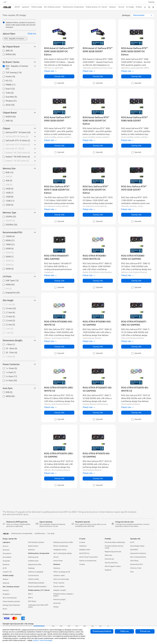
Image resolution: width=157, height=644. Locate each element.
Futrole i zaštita (59, 587)
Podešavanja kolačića (102, 631)
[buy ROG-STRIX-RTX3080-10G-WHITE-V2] (59, 323)
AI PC (5, 568)
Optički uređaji (33, 579)
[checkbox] (18, 137)
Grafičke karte (33, 561)
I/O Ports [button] (19, 276)
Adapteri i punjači (60, 590)
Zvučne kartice (33, 576)
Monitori (6, 590)
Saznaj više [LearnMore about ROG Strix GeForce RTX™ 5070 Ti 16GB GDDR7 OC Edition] (59, 215)
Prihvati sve (145, 631)
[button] (151, 2)
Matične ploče (33, 557)
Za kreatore (7, 553)
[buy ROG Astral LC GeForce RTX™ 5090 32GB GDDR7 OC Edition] (59, 52)
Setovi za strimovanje (61, 579)
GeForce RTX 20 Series (17, 137)
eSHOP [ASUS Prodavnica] (17, 7)
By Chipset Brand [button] (19, 47)
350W (10, 265)
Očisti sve (32, 34)
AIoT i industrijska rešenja (62, 553)
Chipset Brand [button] (19, 113)
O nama (82, 542)
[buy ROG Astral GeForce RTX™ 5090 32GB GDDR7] (59, 119)
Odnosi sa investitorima (88, 561)
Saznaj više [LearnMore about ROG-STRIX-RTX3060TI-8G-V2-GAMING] (98, 413)
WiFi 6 (30, 598)
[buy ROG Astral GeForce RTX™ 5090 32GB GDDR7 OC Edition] (136, 52)
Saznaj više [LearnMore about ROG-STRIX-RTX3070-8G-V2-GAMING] (98, 478)
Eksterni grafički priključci (37, 587)
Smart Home (58, 561)
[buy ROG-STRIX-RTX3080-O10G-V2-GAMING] (136, 257)
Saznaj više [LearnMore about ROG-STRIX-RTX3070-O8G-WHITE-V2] (59, 413)
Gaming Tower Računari (11, 605)
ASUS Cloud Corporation (88, 557)
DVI (9, 289)
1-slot (10, 333)
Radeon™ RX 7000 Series (18, 153)
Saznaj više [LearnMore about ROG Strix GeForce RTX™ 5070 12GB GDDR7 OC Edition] (98, 215)
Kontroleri (57, 603)
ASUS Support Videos (113, 566)
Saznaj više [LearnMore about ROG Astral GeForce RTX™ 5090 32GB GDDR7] (59, 146)
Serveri (56, 557)
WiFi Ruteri (32, 601)
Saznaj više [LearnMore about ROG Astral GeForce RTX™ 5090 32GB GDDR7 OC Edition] (136, 76)
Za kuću (6, 546)
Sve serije (51, 534)
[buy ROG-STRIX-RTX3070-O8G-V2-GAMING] (59, 455)
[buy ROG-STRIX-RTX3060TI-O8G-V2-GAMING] (136, 323)
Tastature (57, 568)
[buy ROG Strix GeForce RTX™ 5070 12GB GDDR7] (136, 188)
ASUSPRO (134, 550)
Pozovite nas (109, 559)
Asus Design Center (137, 546)
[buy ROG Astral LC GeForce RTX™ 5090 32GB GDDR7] (98, 50)
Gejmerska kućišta (35, 565)
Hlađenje (31, 568)
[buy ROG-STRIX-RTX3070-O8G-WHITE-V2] (59, 389)
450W (10, 261)
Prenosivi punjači (59, 600)
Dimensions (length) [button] (19, 340)
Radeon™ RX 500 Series (17, 161)
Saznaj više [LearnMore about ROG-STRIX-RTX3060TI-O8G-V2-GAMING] (136, 347)
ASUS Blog (134, 561)
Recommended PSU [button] (19, 232)
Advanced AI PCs (137, 564)
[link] (7, 7)
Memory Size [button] (19, 168)
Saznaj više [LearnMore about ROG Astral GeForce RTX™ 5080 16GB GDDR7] (136, 146)
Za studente (7, 557)
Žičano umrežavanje (61, 546)
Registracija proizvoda (113, 552)
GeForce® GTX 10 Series (18, 145)
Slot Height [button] (19, 300)
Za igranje (6, 561)
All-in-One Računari (10, 598)
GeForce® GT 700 (15, 149)
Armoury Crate (136, 568)
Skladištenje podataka (36, 583)
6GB (9, 177)
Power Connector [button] (19, 364)
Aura (132, 572)
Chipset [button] (19, 128)
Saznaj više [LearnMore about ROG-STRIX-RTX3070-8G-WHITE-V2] (136, 413)
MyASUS (108, 570)
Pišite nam (108, 555)
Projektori (6, 594)
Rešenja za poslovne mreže (63, 542)
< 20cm (10, 357)
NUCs (5, 609)
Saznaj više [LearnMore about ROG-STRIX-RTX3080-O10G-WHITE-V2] (98, 281)
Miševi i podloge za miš (62, 572)
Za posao (6, 550)
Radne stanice (33, 546)
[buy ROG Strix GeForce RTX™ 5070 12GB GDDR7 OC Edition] (98, 190)
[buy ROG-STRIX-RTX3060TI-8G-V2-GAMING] (98, 389)
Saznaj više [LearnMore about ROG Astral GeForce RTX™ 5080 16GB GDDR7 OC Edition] (98, 146)
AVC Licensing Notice (138, 557)
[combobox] (143, 15)
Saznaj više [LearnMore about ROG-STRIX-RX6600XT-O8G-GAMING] (59, 281)
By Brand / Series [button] (19, 62)
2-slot (10, 329)
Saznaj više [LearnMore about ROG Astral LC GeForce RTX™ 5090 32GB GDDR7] (98, 76)
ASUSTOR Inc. (85, 553)
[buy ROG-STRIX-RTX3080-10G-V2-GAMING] (98, 323)
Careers (82, 564)
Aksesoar (6, 565)
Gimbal (56, 607)
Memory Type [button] (19, 213)
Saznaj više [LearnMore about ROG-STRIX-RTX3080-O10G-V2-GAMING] (136, 281)
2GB (9, 185)
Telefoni (5, 579)
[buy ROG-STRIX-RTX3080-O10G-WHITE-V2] (98, 257)
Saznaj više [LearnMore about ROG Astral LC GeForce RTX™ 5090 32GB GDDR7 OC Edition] (59, 76)
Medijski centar (85, 550)
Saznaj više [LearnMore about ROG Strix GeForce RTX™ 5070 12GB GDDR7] (136, 215)
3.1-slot (10, 304)
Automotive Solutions (138, 553)
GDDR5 (10, 221)
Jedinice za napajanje (36, 572)
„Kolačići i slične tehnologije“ (43, 640)
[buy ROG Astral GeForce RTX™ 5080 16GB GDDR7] (136, 119)
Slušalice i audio (59, 576)
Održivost (83, 546)
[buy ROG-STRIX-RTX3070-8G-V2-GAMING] (98, 455)
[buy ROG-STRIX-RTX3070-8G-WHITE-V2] (136, 389)
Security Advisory (111, 563)
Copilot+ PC (7, 572)
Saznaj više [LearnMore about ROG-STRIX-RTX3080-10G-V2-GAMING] (98, 347)
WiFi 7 (30, 594)
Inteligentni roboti (60, 550)
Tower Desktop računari (11, 601)
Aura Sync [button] (19, 388)
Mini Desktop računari (36, 542)
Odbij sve (124, 631)
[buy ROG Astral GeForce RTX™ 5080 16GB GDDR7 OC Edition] (98, 121)
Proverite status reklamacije (115, 542)
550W (10, 253)
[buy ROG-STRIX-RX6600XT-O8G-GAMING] (59, 257)
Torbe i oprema (59, 583)
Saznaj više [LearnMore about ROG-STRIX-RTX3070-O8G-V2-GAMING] (59, 478)
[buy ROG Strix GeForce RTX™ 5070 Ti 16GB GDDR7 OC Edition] (59, 190)
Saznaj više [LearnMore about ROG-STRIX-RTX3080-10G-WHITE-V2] (59, 347)
